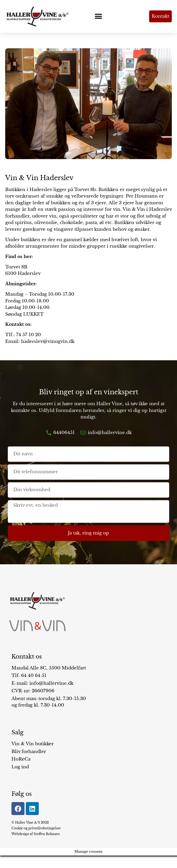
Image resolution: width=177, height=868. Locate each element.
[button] (99, 16)
